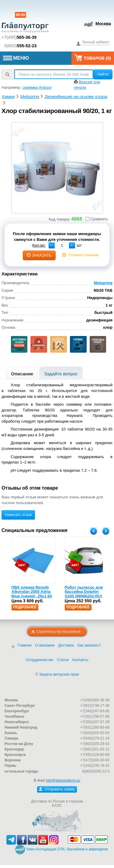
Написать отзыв (18, 515)
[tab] (22, 373)
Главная (25, 645)
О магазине (45, 645)
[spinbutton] (62, 245)
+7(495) (19, 37)
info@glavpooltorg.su (63, 780)
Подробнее (25, 607)
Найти (103, 74)
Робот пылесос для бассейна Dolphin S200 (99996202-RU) (84, 592)
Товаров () (93, 58)
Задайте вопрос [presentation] (61, 374)
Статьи (63, 660)
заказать (39, 255)
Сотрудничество (40, 660)
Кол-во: (39, 245)
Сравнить (97, 219)
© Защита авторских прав (57, 674)
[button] (72, 245)
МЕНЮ (16, 58)
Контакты (80, 660)
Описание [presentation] (22, 374)
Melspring (103, 283)
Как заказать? (89, 645)
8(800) (21, 46)
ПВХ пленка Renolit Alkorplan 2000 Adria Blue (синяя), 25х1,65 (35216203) (32, 594)
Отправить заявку (57, 789)
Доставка (66, 645)
